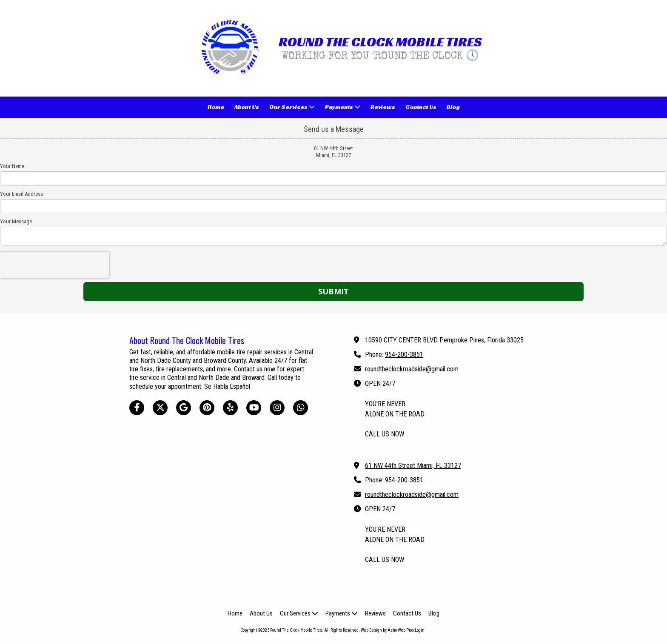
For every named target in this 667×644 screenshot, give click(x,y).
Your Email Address (21, 194)
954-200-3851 (404, 355)
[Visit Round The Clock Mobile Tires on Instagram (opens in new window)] (277, 408)
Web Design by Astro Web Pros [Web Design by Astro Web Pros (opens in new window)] (387, 630)
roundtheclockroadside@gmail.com (412, 369)
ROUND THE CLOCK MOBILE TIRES (380, 42)
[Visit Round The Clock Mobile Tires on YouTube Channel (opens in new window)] (254, 408)
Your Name (12, 166)
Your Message (16, 221)
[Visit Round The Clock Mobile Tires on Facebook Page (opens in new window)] (137, 408)
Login (420, 630)
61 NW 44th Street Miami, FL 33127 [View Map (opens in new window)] (413, 466)
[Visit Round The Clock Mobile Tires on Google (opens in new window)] (184, 408)
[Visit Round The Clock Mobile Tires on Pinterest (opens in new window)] (207, 408)
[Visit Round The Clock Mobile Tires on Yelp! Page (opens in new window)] (230, 408)
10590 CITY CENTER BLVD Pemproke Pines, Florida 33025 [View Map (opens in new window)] (444, 340)
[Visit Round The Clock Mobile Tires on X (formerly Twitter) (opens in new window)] (160, 408)
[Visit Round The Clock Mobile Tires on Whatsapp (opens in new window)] (301, 408)
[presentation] (54, 265)
